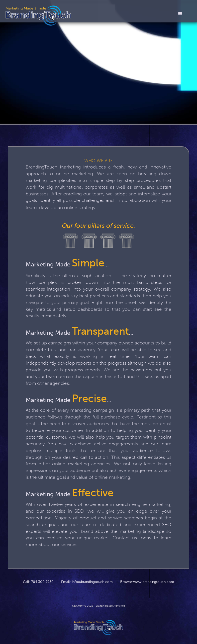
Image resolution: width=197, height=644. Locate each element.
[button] (180, 15)
